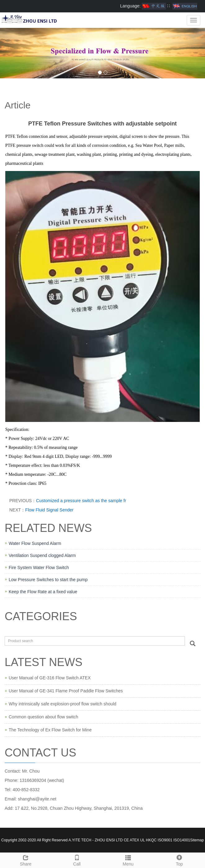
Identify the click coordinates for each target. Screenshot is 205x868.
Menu (128, 860)
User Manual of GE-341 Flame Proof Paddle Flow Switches (66, 691)
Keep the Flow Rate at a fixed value (43, 592)
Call (77, 860)
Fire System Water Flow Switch (39, 568)
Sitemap (197, 840)
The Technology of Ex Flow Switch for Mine (50, 730)
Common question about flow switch (43, 717)
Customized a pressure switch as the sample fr (81, 501)
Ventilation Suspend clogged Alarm (42, 555)
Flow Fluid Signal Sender (49, 510)
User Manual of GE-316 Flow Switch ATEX (50, 678)
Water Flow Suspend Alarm (35, 543)
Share (26, 860)
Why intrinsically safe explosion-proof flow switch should (62, 704)
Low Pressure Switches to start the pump (48, 580)
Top (179, 860)
